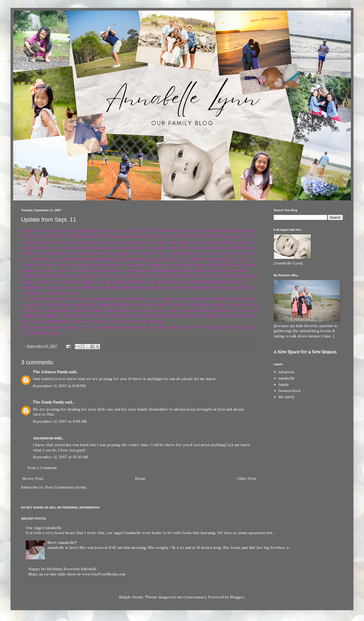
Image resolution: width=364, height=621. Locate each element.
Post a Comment (42, 468)
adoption (286, 372)
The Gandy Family (48, 402)
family (284, 385)
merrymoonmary (192, 597)
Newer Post (33, 479)
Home (140, 479)
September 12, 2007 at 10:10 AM (60, 457)
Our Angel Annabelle (44, 528)
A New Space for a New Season (305, 352)
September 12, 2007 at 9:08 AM (60, 421)
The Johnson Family (50, 372)
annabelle (287, 378)
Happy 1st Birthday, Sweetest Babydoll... (63, 569)
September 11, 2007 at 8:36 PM (59, 386)
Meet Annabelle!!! (62, 543)
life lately (286, 397)
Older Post (247, 479)
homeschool (289, 391)
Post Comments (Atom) (66, 487)
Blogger (237, 597)
